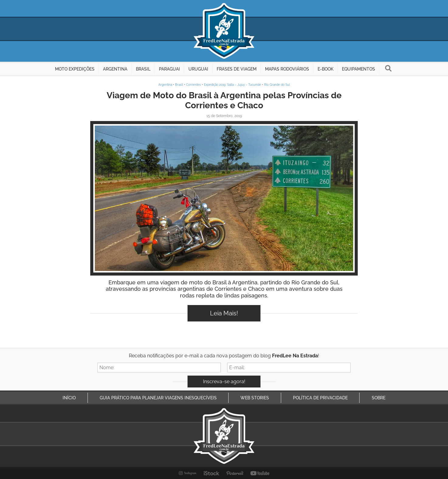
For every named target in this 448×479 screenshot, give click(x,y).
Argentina (165, 85)
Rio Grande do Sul (277, 85)
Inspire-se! (224, 198)
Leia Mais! (224, 313)
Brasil (179, 85)
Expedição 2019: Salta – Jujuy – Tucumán (233, 85)
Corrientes (193, 85)
